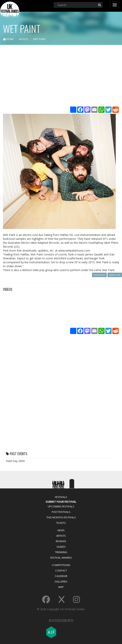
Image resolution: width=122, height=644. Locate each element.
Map (61, 587)
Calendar (61, 576)
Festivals (61, 497)
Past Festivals (61, 512)
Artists (61, 536)
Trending (61, 552)
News (61, 530)
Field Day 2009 (15, 461)
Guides (61, 547)
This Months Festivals (61, 517)
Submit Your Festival (61, 502)
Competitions (61, 565)
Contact (61, 571)
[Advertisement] (61, 76)
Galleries (61, 581)
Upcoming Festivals (61, 506)
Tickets (61, 523)
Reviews (61, 541)
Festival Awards (61, 558)
